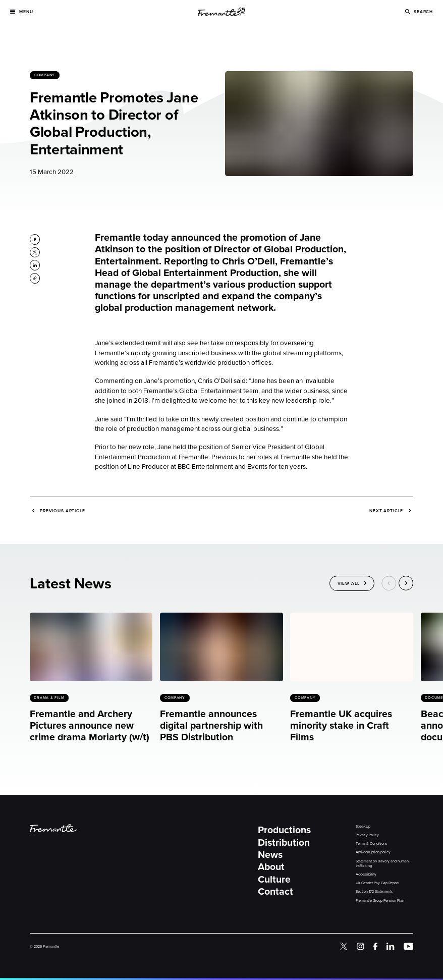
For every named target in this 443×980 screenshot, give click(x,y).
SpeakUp (363, 827)
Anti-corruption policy (373, 852)
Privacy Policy (367, 835)
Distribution (284, 842)
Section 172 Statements (374, 892)
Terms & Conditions (371, 844)
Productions (284, 830)
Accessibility (366, 875)
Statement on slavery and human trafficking (382, 864)
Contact (275, 891)
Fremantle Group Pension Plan (380, 901)
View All (349, 584)
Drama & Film (49, 698)
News (270, 855)
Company (44, 75)
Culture (274, 879)
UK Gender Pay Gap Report (377, 883)
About (271, 867)
